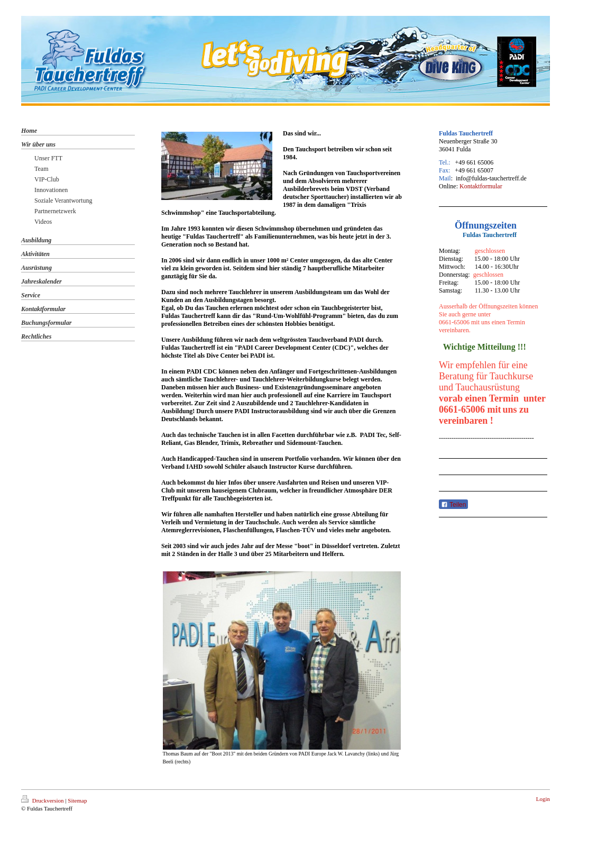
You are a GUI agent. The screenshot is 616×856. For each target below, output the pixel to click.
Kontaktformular (481, 186)
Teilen (453, 505)
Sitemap (77, 800)
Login (543, 799)
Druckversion (43, 800)
